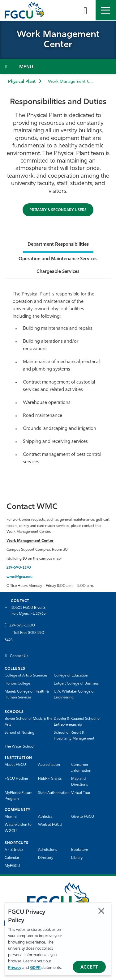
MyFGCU (12, 866)
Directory (46, 858)
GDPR (35, 968)
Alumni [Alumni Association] (11, 817)
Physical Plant (22, 82)
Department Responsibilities (58, 245)
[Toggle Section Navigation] (58, 67)
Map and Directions (79, 782)
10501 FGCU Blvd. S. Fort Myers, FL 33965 (29, 611)
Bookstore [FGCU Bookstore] (79, 850)
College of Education (71, 676)
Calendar (12, 858)
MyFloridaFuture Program (18, 796)
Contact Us (19, 656)
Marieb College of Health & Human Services (27, 695)
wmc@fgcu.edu (19, 577)
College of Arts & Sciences (26, 676)
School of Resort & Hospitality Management (74, 736)
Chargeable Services (58, 272)
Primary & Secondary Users (58, 210)
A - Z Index (14, 850)
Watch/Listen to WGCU (18, 828)
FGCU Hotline (16, 779)
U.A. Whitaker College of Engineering (74, 695)
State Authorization (54, 793)
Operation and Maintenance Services (58, 259)
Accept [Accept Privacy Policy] (89, 967)
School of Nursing (19, 733)
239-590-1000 (22, 626)
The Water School (19, 747)
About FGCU (15, 765)
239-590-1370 (19, 568)
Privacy (15, 968)
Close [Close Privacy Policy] (101, 911)
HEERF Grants (50, 779)
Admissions (47, 850)
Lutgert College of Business (76, 684)
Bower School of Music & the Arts (28, 722)
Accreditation (49, 765)
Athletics (45, 817)
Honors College (17, 684)
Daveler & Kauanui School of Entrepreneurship (77, 722)
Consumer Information (81, 768)
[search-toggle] (85, 10)
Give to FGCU (83, 817)
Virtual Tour (81, 793)
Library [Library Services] (77, 858)
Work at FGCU (50, 825)
